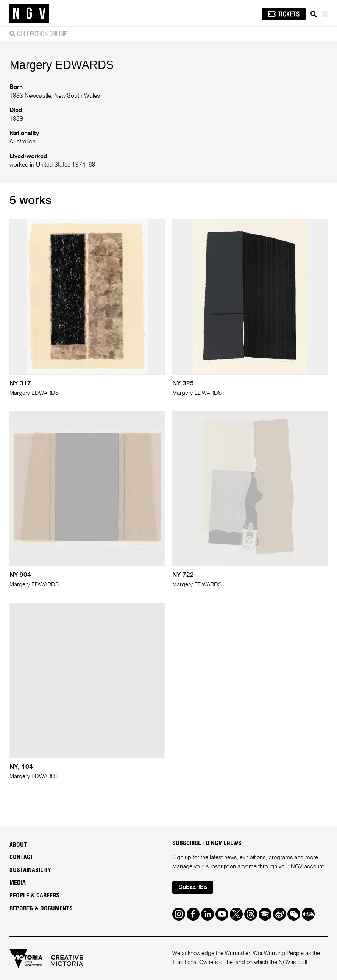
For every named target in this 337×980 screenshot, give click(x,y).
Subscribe (193, 888)
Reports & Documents (41, 908)
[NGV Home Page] (29, 13)
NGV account (307, 867)
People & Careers (34, 896)
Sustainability (30, 870)
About (18, 845)
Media (18, 883)
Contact (21, 857)
